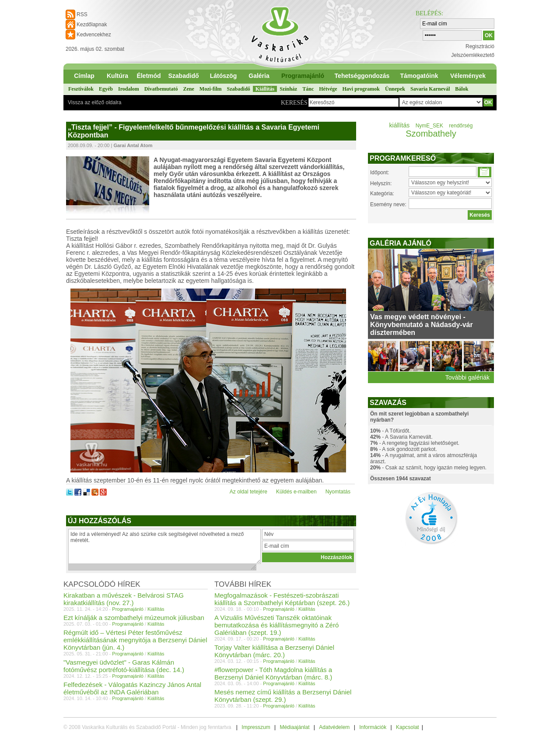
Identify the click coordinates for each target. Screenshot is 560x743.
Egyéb (106, 89)
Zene (188, 89)
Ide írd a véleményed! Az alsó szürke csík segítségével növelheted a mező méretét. (164, 546)
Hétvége (328, 89)
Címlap (84, 76)
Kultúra (117, 76)
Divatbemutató (161, 89)
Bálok (462, 89)
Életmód (149, 76)
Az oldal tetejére (248, 492)
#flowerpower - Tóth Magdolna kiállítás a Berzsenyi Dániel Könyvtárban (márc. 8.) (273, 673)
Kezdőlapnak (92, 25)
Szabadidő (183, 76)
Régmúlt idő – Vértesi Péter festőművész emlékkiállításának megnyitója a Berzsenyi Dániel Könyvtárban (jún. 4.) (135, 640)
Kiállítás (265, 89)
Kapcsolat (408, 727)
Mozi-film (211, 89)
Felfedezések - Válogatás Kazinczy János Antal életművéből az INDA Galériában (132, 688)
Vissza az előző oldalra (95, 102)
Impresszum (256, 727)
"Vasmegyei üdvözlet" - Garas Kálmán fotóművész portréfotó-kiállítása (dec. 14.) (124, 666)
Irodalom (129, 89)
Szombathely (431, 134)
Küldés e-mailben (296, 492)
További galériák (467, 377)
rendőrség (461, 126)
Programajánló (303, 76)
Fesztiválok (81, 89)
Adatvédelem (334, 727)
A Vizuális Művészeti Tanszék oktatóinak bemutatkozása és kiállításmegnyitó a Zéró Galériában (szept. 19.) (276, 625)
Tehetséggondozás (362, 76)
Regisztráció (480, 46)
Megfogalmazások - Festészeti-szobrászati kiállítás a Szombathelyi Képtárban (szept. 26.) (282, 599)
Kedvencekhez (94, 35)
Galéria (259, 76)
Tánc (308, 89)
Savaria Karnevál (430, 89)
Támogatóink (419, 76)
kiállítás (400, 125)
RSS (82, 14)
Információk (373, 727)
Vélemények (468, 76)
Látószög (223, 76)
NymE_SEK (429, 126)
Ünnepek (395, 89)
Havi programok (361, 89)
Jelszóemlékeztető (473, 55)
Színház (288, 89)
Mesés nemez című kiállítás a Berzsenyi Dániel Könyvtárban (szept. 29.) (283, 696)
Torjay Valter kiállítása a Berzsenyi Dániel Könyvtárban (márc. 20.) (274, 651)
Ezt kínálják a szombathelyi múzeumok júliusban (134, 618)
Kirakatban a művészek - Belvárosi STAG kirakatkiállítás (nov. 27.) (124, 599)
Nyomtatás (338, 492)
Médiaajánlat (294, 727)
